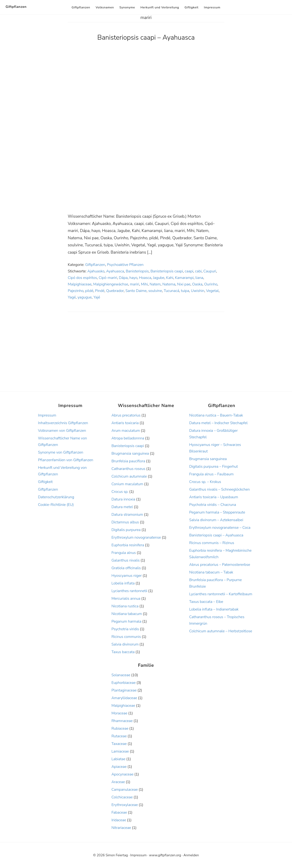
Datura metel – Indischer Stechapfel (218, 423)
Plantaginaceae (124, 690)
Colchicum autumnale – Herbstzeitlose (221, 631)
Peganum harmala (126, 621)
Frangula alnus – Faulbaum (211, 474)
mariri (134, 284)
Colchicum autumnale (129, 476)
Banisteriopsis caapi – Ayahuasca (146, 38)
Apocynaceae (122, 774)
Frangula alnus (124, 553)
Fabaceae (119, 812)
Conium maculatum (127, 484)
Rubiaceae (120, 728)
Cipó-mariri (108, 278)
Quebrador (115, 291)
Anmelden (191, 855)
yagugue (85, 297)
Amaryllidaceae (124, 698)
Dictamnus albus (125, 522)
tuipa (185, 291)
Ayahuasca (115, 271)
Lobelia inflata (123, 583)
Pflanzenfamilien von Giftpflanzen (66, 460)
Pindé (100, 291)
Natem (155, 284)
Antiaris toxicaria (125, 423)
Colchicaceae (122, 797)
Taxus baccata (123, 652)
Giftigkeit (45, 482)
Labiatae (118, 759)
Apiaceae (119, 767)
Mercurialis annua (126, 598)
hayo (133, 278)
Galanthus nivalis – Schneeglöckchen (219, 489)
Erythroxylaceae (125, 805)
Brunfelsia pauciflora (128, 461)
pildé (89, 291)
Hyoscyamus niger (126, 576)
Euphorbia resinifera (128, 545)
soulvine (155, 291)
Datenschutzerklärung (56, 497)
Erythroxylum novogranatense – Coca (220, 528)
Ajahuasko (96, 271)
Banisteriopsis (137, 271)
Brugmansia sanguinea (130, 453)
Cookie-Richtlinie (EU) (56, 505)
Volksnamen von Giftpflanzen (62, 431)
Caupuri (210, 271)
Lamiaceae (120, 751)
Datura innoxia (123, 499)
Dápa (123, 278)
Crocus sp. (120, 492)
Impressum (47, 415)
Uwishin (198, 291)
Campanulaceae (124, 790)
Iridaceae (119, 820)
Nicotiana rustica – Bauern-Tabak (216, 415)
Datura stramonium (127, 515)
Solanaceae (121, 675)
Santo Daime (136, 291)
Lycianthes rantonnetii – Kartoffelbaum (221, 594)
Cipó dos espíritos (82, 278)
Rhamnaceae (122, 721)
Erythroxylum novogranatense (136, 537)
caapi (189, 271)
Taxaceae (119, 744)
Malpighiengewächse (111, 284)
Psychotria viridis (125, 629)
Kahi (170, 278)
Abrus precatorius (126, 415)
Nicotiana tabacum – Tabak (211, 572)
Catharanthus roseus (128, 469)
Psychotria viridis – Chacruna (213, 505)
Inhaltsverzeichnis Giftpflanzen (63, 423)
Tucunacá (171, 291)
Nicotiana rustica (125, 606)
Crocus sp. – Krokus (205, 482)
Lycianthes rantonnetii (129, 591)
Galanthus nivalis (126, 560)
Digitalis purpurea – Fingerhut (214, 466)
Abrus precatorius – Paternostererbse (220, 565)
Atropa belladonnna (128, 438)
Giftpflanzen (16, 7)
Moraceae (119, 713)
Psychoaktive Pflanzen (125, 265)
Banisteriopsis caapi (167, 271)
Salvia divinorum (125, 644)
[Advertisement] (146, 185)
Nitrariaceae (121, 828)
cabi (198, 271)
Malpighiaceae (80, 284)
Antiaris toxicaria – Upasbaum (214, 497)
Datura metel (122, 507)
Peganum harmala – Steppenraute (217, 512)
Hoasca (145, 278)
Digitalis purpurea (126, 530)
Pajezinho (76, 291)
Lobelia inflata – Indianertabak (214, 609)
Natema (169, 284)
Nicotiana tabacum (127, 614)
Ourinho (211, 284)
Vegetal (212, 291)
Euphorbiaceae (123, 683)
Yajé (97, 297)
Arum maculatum (126, 431)
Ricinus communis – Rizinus (212, 543)
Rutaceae (119, 736)
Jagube (159, 278)
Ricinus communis (126, 637)
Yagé (72, 297)
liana (199, 278)
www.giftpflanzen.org (165, 855)
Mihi (144, 284)
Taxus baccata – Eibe (206, 602)
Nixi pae (184, 284)
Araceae (118, 782)
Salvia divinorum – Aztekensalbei (216, 520)
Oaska (197, 284)
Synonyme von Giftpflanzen (61, 452)
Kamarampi (184, 278)
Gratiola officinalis (126, 568)
